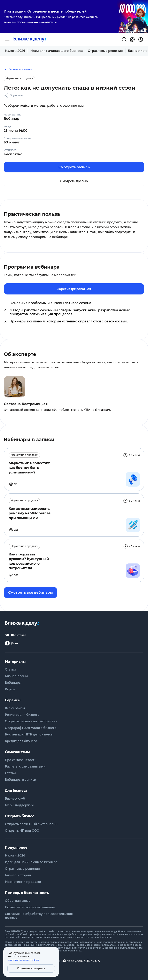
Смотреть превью (74, 181)
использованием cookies (23, 960)
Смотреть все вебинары (30, 592)
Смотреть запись (74, 167)
